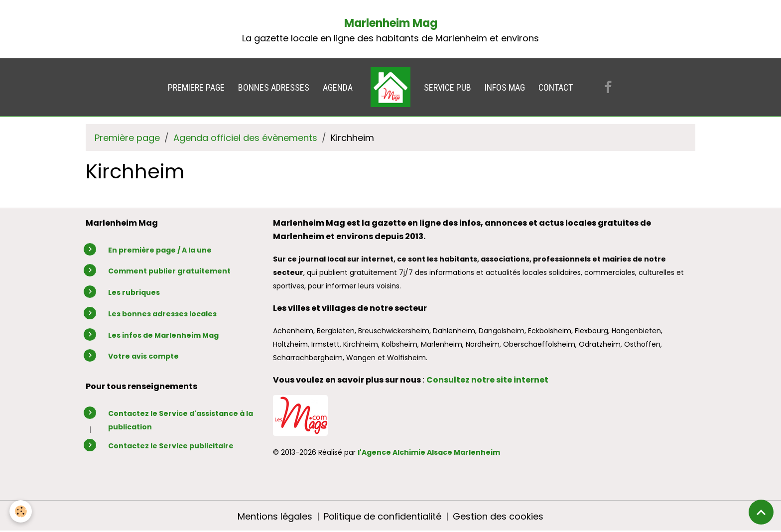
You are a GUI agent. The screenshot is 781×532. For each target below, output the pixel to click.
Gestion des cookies (498, 516)
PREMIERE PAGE (196, 87)
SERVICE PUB (448, 87)
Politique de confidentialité (383, 516)
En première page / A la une (160, 250)
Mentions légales (275, 516)
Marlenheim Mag (391, 23)
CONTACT (556, 87)
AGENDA (338, 87)
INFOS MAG (505, 87)
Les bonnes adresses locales (162, 314)
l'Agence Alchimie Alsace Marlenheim (429, 452)
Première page (127, 138)
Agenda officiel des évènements (245, 138)
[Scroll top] (761, 512)
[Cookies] (21, 511)
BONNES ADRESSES (274, 87)
